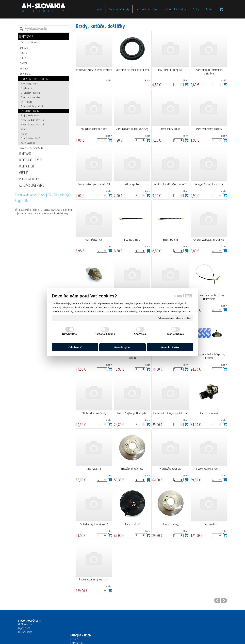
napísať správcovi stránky (117, 639)
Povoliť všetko (170, 347)
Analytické (140, 334)
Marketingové (176, 334)
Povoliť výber (122, 347)
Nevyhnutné (69, 334)
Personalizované (105, 334)
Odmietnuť (75, 347)
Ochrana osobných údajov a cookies (174, 318)
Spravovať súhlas (175, 639)
